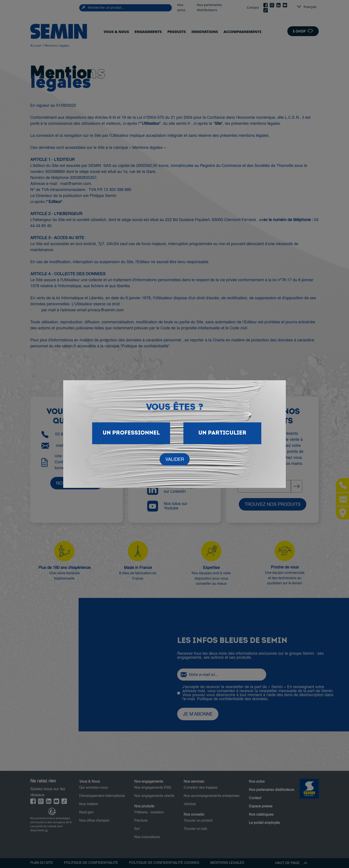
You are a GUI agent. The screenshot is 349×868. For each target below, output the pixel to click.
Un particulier (222, 433)
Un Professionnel (131, 433)
